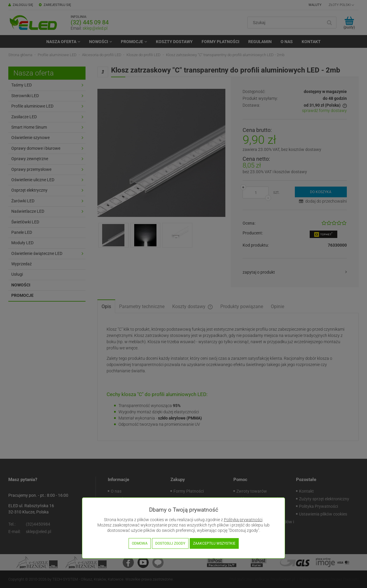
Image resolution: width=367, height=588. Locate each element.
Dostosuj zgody (170, 543)
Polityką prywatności (243, 520)
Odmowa (140, 543)
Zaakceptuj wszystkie (214, 543)
